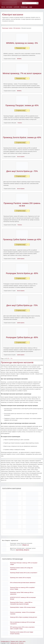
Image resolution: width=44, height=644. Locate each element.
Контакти (21, 643)
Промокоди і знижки (7, 28)
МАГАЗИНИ (9, 7)
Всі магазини (17, 28)
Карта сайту (22, 641)
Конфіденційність (5, 641)
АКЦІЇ (30, 7)
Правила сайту (15, 641)
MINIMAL (19, 59)
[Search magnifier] (37, 3)
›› (12, 358)
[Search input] (29, 3)
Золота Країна (21, 157)
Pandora (20, 123)
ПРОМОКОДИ (24, 7)
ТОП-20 (3, 7)
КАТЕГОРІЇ (16, 7)
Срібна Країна (21, 259)
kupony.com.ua (14, 643)
